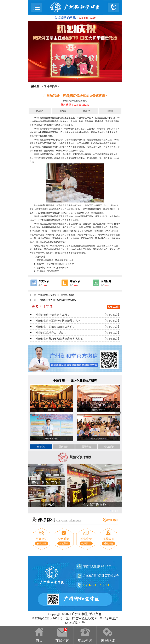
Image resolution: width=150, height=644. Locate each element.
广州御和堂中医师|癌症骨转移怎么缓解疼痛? (75, 96)
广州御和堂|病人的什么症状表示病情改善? (57, 300)
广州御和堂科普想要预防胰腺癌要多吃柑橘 (58, 339)
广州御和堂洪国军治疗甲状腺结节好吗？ (57, 321)
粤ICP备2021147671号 (47, 618)
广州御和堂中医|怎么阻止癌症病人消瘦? (56, 295)
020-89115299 (96, 585)
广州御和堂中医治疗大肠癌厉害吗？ (54, 327)
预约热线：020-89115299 (75, 105)
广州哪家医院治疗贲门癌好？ (50, 333)
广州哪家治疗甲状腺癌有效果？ (51, 315)
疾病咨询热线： (75, 18)
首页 (44, 86)
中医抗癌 (52, 86)
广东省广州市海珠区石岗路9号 (75, 101)
